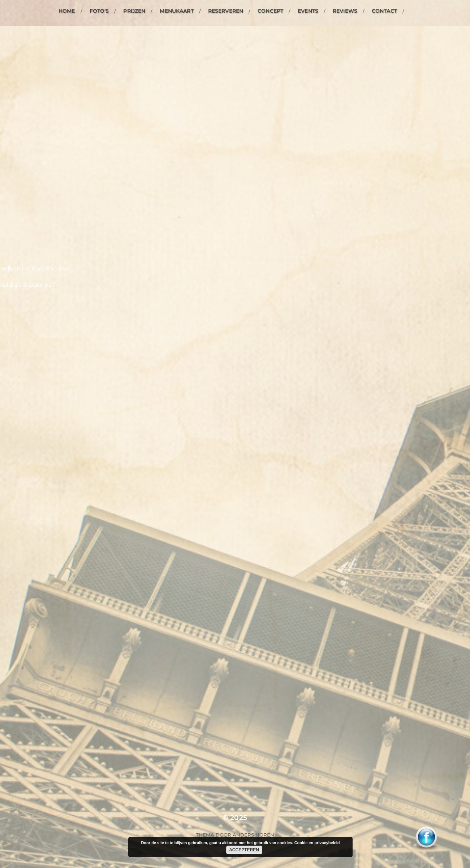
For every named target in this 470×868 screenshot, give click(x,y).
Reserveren (226, 11)
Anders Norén (253, 835)
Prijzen (134, 11)
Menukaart (176, 11)
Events (308, 11)
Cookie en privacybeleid (317, 843)
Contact (384, 11)
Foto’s (99, 11)
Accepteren (244, 850)
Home (67, 11)
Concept (270, 11)
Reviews (345, 11)
